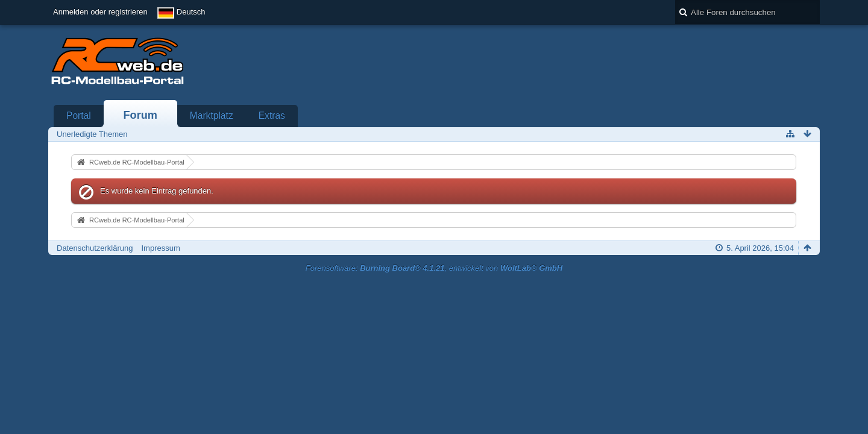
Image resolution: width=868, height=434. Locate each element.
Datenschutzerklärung (95, 248)
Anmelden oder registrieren (100, 12)
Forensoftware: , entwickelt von (434, 268)
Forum (140, 115)
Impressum (160, 248)
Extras (272, 115)
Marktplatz (212, 115)
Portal (79, 115)
